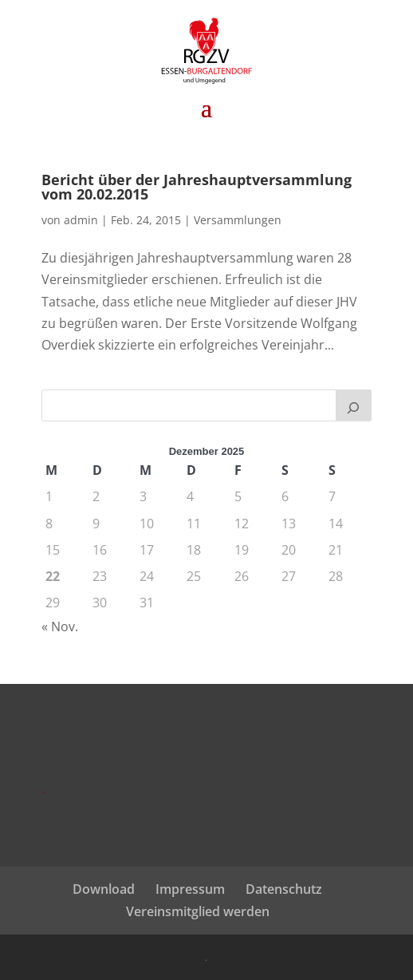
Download (104, 889)
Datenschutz (284, 889)
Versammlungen (238, 220)
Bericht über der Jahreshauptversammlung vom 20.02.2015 (197, 187)
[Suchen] (354, 405)
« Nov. (60, 626)
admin (81, 220)
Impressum (190, 889)
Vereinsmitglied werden (198, 911)
